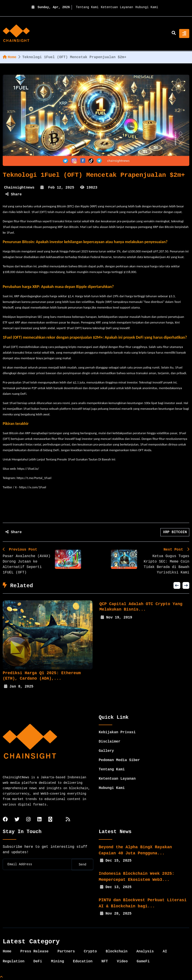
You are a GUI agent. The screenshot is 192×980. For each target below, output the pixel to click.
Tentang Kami (87, 7)
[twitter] (17, 820)
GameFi (143, 961)
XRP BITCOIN (175, 532)
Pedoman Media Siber (119, 760)
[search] (174, 34)
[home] (16, 34)
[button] (177, 585)
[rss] (68, 820)
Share (14, 194)
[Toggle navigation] (184, 34)
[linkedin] (39, 820)
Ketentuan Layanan (117, 7)
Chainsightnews (19, 188)
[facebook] (5, 820)
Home (9, 57)
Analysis (145, 951)
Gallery (106, 751)
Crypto (90, 951)
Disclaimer (110, 742)
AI (165, 951)
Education (83, 961)
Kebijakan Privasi (117, 732)
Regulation (14, 961)
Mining (58, 961)
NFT (105, 961)
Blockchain (117, 951)
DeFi (38, 961)
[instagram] (28, 820)
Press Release (34, 951)
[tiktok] (50, 820)
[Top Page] (1, 977)
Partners (66, 951)
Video (122, 961)
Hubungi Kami (147, 7)
